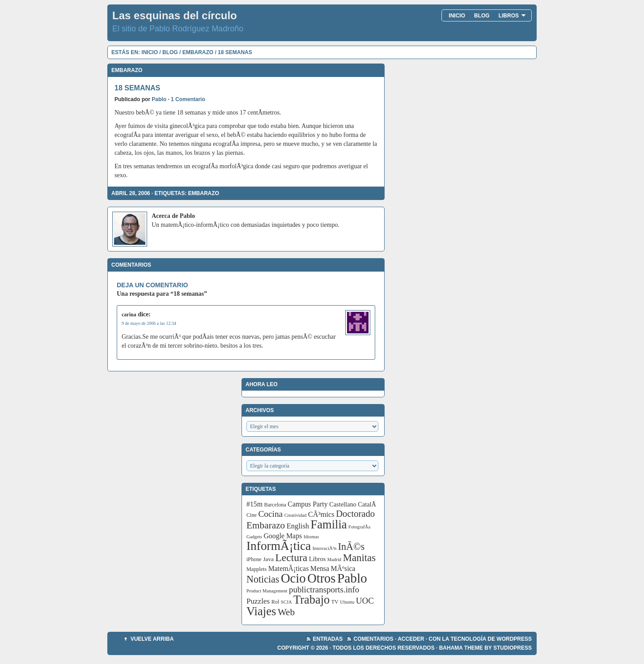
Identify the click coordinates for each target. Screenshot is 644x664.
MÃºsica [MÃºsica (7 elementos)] (343, 568)
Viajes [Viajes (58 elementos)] (261, 611)
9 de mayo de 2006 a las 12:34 (149, 323)
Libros (512, 16)
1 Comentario (188, 99)
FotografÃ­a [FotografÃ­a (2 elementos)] (359, 527)
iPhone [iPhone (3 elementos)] (254, 559)
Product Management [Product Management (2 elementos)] (267, 591)
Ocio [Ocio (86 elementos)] (293, 578)
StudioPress (513, 648)
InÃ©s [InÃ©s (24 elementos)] (352, 547)
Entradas (328, 639)
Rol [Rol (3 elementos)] (275, 602)
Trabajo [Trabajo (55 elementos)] (311, 600)
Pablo (159, 99)
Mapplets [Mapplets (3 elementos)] (256, 569)
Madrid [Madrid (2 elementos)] (334, 560)
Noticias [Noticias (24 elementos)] (263, 579)
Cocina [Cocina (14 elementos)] (270, 514)
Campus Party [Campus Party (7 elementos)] (307, 504)
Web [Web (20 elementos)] (286, 612)
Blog (482, 16)
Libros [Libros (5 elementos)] (318, 559)
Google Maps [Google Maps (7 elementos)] (283, 536)
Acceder (411, 639)
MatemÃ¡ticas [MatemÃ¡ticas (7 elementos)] (289, 568)
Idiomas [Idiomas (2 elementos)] (311, 537)
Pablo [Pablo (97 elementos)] (352, 578)
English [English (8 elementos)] (298, 526)
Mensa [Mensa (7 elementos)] (320, 568)
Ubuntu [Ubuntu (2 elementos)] (347, 602)
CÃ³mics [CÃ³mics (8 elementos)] (321, 514)
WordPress (514, 639)
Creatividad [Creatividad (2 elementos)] (296, 515)
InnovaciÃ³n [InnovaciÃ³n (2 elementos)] (325, 548)
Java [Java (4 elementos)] (268, 559)
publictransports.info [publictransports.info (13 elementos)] (324, 590)
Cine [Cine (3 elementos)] (252, 515)
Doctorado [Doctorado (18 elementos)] (355, 514)
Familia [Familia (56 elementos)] (329, 524)
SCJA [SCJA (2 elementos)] (286, 602)
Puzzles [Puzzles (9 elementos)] (258, 601)
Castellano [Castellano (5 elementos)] (343, 504)
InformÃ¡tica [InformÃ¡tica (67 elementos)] (279, 546)
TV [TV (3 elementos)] (335, 602)
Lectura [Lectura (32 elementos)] (292, 558)
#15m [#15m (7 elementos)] (254, 504)
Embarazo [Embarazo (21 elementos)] (266, 525)
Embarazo (198, 52)
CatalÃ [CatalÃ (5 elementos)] (368, 504)
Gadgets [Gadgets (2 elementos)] (254, 537)
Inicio (457, 16)
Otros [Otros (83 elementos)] (321, 578)
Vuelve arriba (152, 639)
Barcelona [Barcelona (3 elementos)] (275, 505)
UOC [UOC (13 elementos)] (365, 601)
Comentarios (374, 639)
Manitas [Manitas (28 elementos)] (359, 558)
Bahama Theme (461, 648)
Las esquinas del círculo (175, 15)
